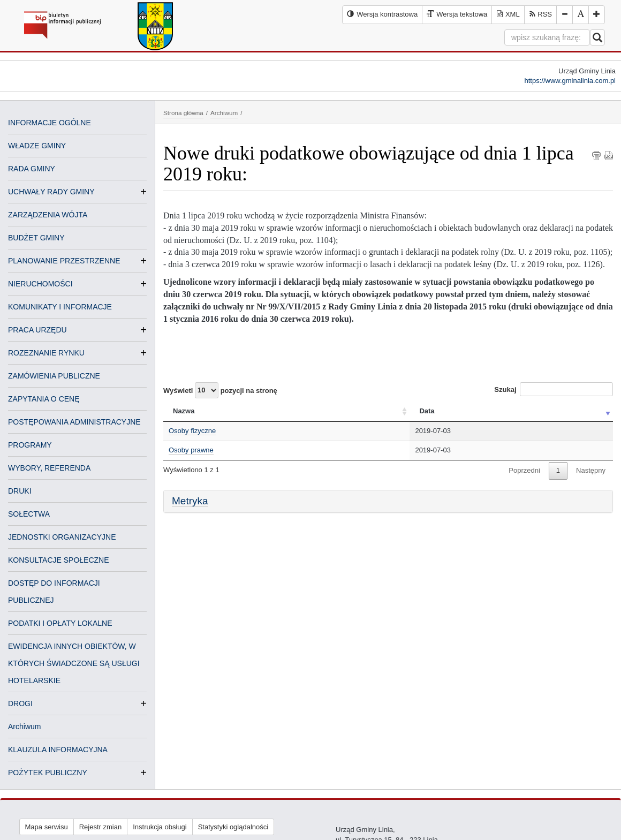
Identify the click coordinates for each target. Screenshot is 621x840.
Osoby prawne (191, 450)
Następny (591, 470)
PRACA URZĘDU (37, 330)
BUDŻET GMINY (36, 238)
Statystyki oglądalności (233, 827)
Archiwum (24, 727)
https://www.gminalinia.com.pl (570, 81)
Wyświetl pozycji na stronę (220, 390)
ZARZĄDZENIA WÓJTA (48, 215)
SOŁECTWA (29, 514)
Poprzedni (524, 470)
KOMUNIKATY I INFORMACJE (60, 307)
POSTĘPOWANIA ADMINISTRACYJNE (74, 422)
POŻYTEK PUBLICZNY (48, 773)
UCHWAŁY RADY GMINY (51, 192)
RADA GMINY (32, 169)
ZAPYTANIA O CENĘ (44, 399)
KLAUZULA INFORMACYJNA (58, 750)
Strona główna (183, 113)
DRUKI (20, 491)
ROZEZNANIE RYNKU (46, 353)
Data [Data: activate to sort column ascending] (427, 411)
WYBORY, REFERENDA (49, 468)
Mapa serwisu (47, 827)
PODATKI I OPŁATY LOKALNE (60, 623)
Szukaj (554, 389)
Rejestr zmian (100, 827)
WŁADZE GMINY (37, 146)
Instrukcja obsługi (160, 827)
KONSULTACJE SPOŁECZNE (59, 560)
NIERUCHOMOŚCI (40, 284)
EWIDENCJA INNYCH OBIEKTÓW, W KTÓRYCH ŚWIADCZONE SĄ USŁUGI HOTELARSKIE (74, 663)
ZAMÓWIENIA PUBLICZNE (54, 376)
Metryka (190, 501)
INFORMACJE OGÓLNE (50, 123)
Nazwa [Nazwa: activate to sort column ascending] (184, 411)
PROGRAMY (30, 445)
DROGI (20, 703)
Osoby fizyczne (192, 431)
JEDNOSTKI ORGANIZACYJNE (62, 537)
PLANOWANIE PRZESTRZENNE (64, 261)
